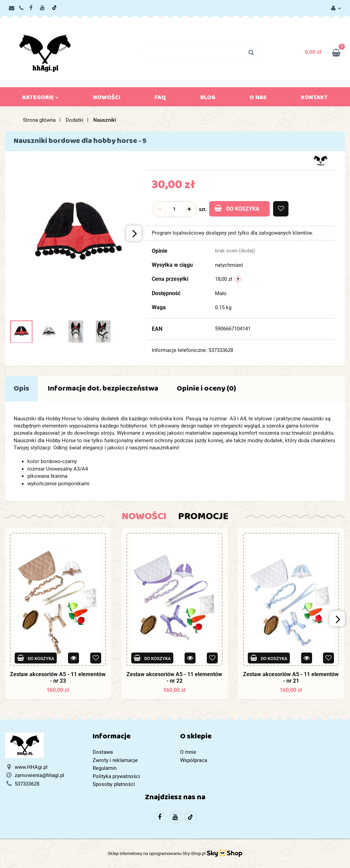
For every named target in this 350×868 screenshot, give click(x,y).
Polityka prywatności (116, 776)
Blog (208, 99)
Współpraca (194, 760)
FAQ (160, 99)
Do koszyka (237, 208)
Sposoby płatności (114, 784)
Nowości (107, 99)
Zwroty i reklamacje (115, 760)
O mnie (188, 752)
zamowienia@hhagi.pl (39, 775)
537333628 (27, 784)
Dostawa (103, 752)
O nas (258, 99)
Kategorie (41, 99)
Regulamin (105, 768)
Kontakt (314, 99)
